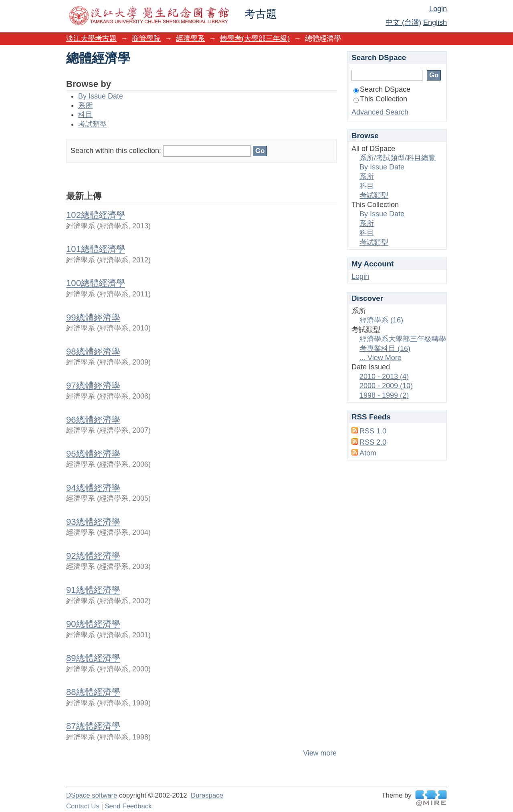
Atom (368, 453)
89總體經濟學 (93, 658)
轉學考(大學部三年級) (255, 38)
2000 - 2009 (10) (386, 386)
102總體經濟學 (96, 215)
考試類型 (93, 124)
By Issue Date (101, 96)
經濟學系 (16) (381, 320)
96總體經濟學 (93, 420)
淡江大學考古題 (91, 38)
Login (438, 9)
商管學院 (146, 38)
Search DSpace (382, 89)
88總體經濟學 (93, 692)
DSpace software (92, 795)
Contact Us (83, 806)
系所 (85, 105)
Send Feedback (128, 806)
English (435, 22)
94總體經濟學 (93, 488)
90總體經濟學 (93, 624)
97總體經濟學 (93, 386)
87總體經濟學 (93, 726)
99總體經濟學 (93, 317)
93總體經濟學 (93, 522)
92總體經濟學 (93, 556)
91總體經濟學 (93, 590)
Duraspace (207, 795)
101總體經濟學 (96, 249)
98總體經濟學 (93, 352)
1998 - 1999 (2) (384, 395)
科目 (85, 115)
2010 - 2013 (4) (384, 377)
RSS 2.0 (373, 442)
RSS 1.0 (373, 431)
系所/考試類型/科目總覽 (398, 158)
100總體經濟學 (96, 283)
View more (320, 753)
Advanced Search (380, 112)
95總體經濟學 (93, 454)
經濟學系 (190, 38)
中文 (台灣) (403, 22)
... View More (381, 358)
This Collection (380, 99)
